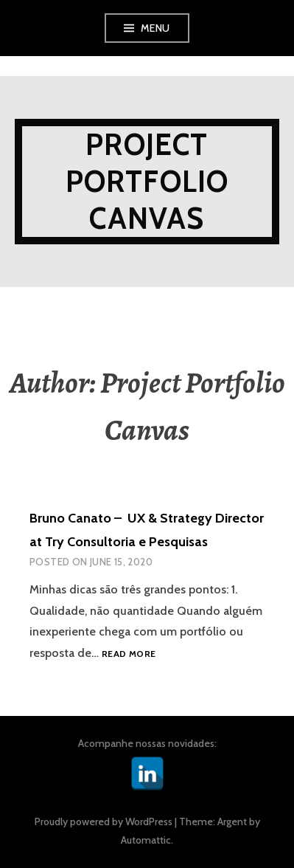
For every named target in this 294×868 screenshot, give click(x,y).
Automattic (146, 840)
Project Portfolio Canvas (147, 181)
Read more (129, 654)
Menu (155, 28)
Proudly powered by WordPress (104, 821)
